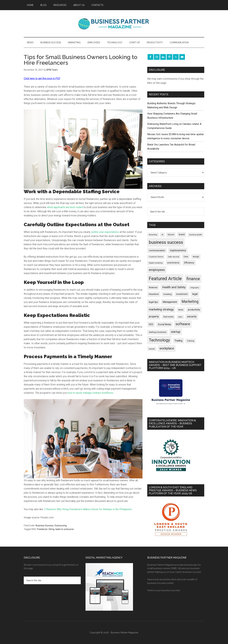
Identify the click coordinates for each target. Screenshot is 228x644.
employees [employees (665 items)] (157, 270)
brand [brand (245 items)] (182, 234)
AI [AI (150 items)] (162, 235)
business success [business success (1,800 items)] (166, 242)
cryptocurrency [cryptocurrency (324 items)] (178, 250)
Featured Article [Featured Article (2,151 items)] (165, 279)
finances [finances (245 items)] (153, 287)
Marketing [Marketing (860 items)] (190, 302)
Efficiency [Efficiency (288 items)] (189, 263)
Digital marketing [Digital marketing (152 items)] (156, 263)
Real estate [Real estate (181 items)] (168, 317)
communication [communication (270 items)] (157, 250)
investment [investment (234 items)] (182, 294)
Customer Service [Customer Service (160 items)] (156, 257)
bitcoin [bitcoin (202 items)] (171, 235)
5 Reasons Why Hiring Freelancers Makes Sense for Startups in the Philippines (88, 509)
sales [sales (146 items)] (180, 317)
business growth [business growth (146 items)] (196, 235)
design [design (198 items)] (196, 257)
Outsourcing (61, 526)
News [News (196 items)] (181, 310)
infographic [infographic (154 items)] (195, 288)
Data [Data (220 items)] (186, 257)
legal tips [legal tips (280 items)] (153, 302)
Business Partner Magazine (114, 24)
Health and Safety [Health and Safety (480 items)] (174, 287)
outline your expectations (105, 232)
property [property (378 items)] (154, 316)
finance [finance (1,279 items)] (193, 279)
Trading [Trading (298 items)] (178, 341)
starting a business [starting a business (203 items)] (158, 332)
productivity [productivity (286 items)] (194, 310)
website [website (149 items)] (152, 349)
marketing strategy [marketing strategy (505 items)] (161, 309)
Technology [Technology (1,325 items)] (159, 340)
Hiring (51, 529)
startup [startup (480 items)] (176, 332)
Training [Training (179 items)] (191, 341)
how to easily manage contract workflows (90, 393)
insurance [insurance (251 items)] (154, 294)
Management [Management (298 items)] (170, 302)
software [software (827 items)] (183, 324)
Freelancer (42, 529)
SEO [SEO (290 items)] (151, 324)
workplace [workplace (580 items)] (167, 348)
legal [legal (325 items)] (195, 294)
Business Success (45, 526)
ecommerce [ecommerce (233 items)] (173, 263)
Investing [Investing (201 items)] (168, 294)
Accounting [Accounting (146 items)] (153, 235)
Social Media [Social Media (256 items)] (164, 324)
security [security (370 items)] (192, 316)
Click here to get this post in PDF (42, 78)
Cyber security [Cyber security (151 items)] (173, 257)
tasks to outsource (65, 529)
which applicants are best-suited (65, 207)
